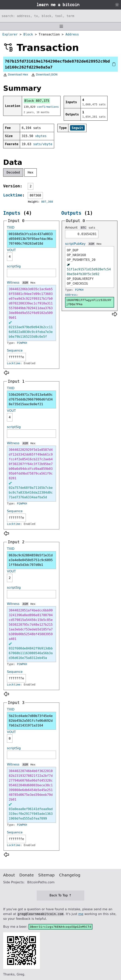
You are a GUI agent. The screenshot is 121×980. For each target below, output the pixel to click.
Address (72, 34)
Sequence (15, 350)
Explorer (10, 34)
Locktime (13, 195)
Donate (27, 875)
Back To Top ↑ (60, 895)
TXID (11, 227)
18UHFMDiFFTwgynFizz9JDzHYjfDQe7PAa (89, 302)
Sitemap (47, 875)
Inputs (12, 213)
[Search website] (60, 16)
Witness (13, 283)
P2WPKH (22, 343)
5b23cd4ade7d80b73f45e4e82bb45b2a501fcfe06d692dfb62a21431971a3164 (31, 721)
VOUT (11, 250)
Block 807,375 (37, 101)
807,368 (47, 202)
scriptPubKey (75, 244)
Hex (31, 172)
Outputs (71, 213)
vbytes (41, 136)
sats (92, 228)
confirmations (48, 107)
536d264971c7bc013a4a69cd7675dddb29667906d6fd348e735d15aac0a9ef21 (31, 399)
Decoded (13, 172)
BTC (83, 228)
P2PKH (79, 290)
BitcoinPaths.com (41, 882)
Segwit (77, 128)
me (81, 914)
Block (28, 34)
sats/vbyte (43, 144)
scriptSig (14, 266)
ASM (25, 283)
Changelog (70, 875)
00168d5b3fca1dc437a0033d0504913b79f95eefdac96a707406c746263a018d (31, 239)
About (9, 875)
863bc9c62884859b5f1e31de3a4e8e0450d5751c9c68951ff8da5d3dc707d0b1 (31, 560)
